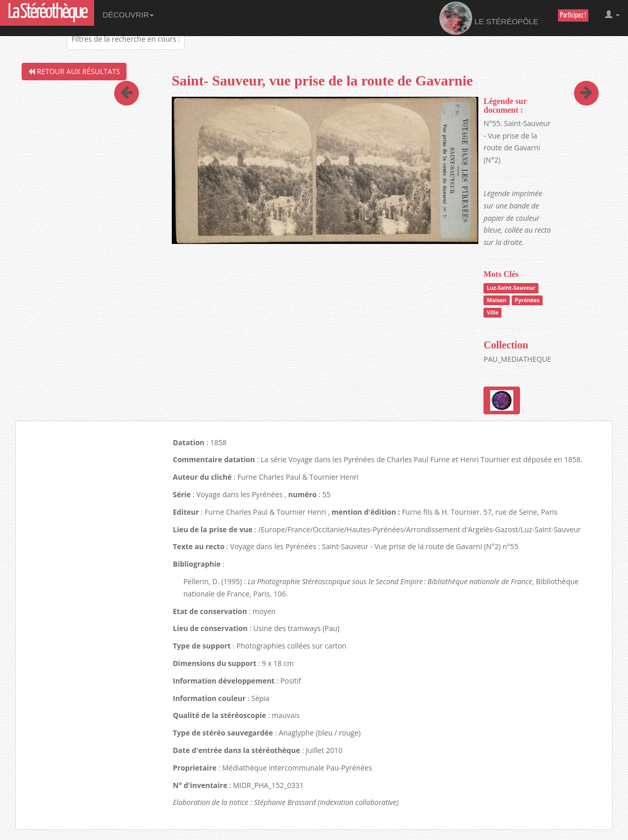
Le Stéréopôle (489, 18)
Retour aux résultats (74, 71)
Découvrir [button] (128, 15)
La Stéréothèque (47, 13)
